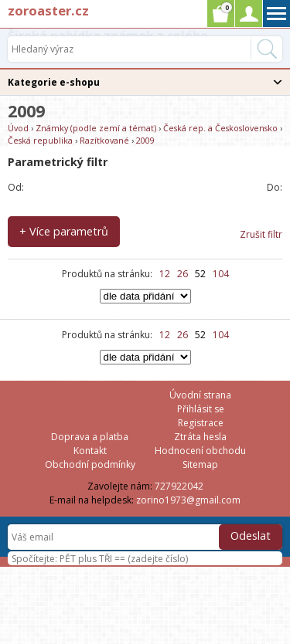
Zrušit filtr (261, 234)
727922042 (179, 486)
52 (200, 274)
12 (165, 274)
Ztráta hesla (200, 437)
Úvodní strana (200, 395)
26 (183, 274)
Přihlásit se (201, 409)
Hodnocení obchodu (200, 451)
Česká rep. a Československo (220, 128)
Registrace (201, 423)
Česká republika (40, 140)
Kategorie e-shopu (54, 82)
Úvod (18, 128)
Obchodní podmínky (90, 464)
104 (221, 274)
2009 (145, 140)
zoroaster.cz (48, 10)
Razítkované (104, 140)
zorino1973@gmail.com (188, 500)
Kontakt (90, 451)
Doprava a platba (90, 437)
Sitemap (200, 464)
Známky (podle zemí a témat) (96, 128)
